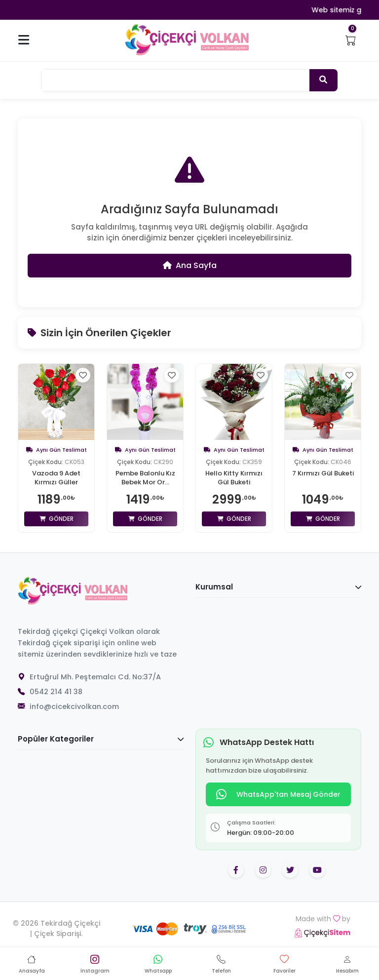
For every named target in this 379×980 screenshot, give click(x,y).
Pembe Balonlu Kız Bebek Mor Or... (145, 478)
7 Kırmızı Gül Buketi (323, 473)
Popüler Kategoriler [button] (101, 739)
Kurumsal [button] (278, 587)
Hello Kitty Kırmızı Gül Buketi (234, 478)
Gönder (57, 519)
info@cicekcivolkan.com (74, 706)
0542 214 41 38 (56, 692)
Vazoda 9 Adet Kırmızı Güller (56, 478)
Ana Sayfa (190, 265)
